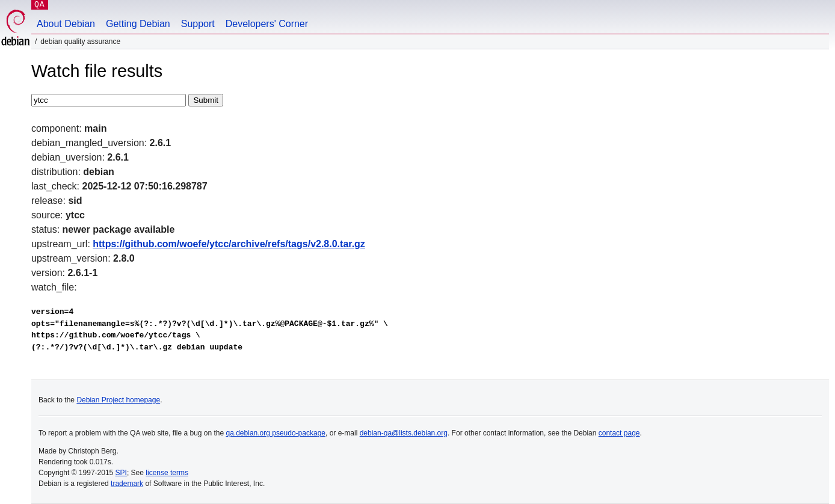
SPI (121, 473)
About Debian (66, 24)
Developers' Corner (267, 24)
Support (198, 24)
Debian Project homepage (118, 400)
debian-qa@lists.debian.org (404, 433)
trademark (127, 484)
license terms (167, 473)
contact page (619, 433)
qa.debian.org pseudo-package (276, 433)
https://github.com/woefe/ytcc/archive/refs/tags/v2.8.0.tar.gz (229, 244)
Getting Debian (138, 24)
